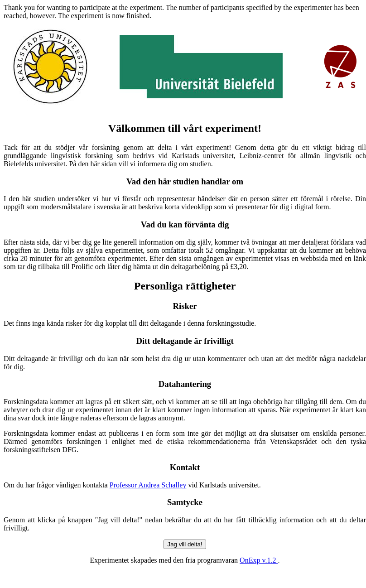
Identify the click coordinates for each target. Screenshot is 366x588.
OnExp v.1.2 (259, 560)
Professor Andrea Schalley (148, 485)
